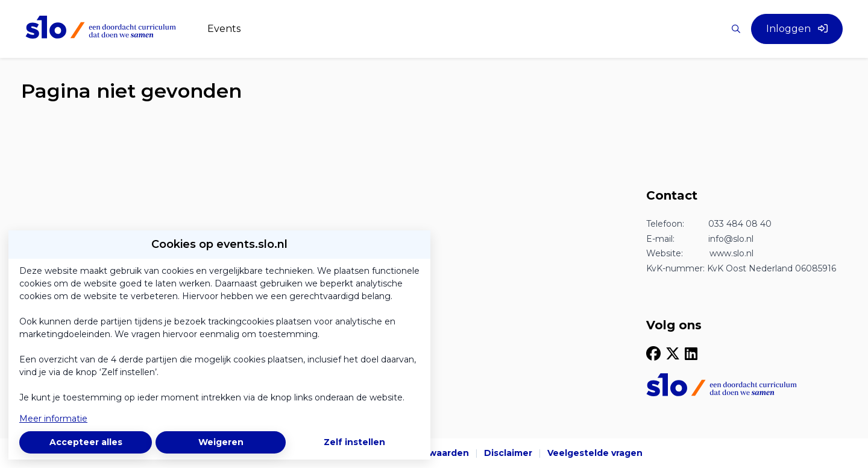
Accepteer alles (86, 442)
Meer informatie (53, 419)
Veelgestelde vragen (595, 453)
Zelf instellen (354, 442)
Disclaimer (508, 453)
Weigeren (221, 442)
